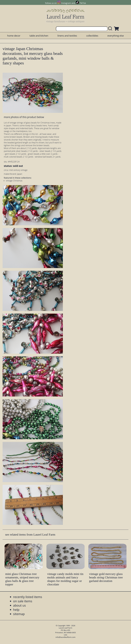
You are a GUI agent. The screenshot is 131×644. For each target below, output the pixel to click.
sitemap (19, 614)
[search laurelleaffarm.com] (111, 29)
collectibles (92, 36)
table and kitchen (39, 36)
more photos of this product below (24, 117)
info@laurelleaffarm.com (66, 637)
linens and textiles (67, 36)
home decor (14, 36)
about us (19, 605)
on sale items (23, 601)
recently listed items (28, 597)
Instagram (66, 3)
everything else (116, 36)
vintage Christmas (14, 181)
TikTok (83, 3)
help (16, 610)
